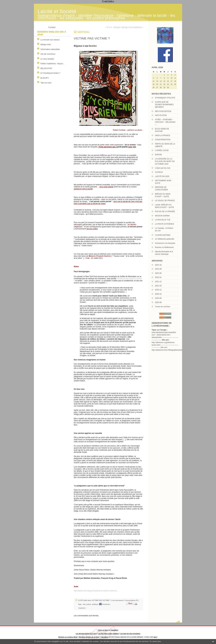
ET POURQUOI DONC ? (50, 73)
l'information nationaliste (50, 49)
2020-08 (158, 302)
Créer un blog (103, 630)
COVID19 (159, 172)
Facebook (104, 604)
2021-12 (158, 282)
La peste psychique (163, 235)
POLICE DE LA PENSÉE (165, 212)
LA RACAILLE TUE (163, 220)
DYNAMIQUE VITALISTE (165, 98)
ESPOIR (158, 155)
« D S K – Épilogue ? (114, 27)
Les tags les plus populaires (130, 633)
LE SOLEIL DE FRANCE (165, 201)
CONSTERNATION (163, 140)
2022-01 (158, 277)
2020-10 (158, 294)
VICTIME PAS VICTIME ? (101, 600)
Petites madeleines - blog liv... (52, 64)
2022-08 (158, 273)
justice (89, 604)
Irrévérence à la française (165, 243)
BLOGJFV (45, 78)
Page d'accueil (129, 27)
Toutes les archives (163, 307)
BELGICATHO (46, 68)
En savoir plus (155, 641)
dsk (84, 604)
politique (95, 604)
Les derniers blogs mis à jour (86, 633)
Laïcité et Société (57, 11)
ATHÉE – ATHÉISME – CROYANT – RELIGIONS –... (165, 122)
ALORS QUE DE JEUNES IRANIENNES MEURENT (164, 105)
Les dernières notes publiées (108, 633)
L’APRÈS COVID (162, 150)
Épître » (140, 27)
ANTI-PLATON (161, 115)
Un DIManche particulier (165, 239)
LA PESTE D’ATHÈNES (164, 224)
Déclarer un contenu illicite (68, 637)
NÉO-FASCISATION (163, 111)
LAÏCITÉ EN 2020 (162, 176)
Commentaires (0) (131, 600)
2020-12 (158, 290)
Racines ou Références (164, 247)
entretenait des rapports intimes (129, 279)
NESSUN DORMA (162, 216)
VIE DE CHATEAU (48, 54)
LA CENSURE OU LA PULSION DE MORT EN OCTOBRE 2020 (165, 161)
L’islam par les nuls (163, 168)
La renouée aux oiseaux (50, 40)
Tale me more (46, 83)
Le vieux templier (47, 59)
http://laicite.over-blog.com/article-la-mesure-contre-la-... (96, 591)
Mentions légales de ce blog (89, 637)
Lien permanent (118, 600)
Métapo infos (46, 45)
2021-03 (158, 286)
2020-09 (158, 298)
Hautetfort (115, 630)
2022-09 (158, 269)
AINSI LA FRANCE (163, 135)
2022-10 (158, 265)
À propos (52, 27)
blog (155, 637)
